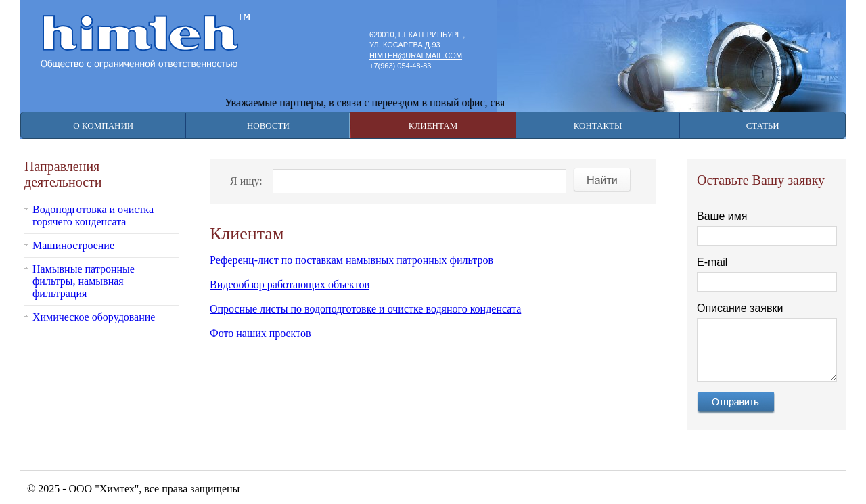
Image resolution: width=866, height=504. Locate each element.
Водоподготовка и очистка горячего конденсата (93, 215)
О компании (103, 125)
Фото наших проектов (260, 333)
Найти (602, 180)
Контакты (598, 125)
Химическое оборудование (94, 317)
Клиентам (433, 125)
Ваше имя (722, 216)
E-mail (712, 262)
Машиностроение (73, 245)
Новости (268, 125)
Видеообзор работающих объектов (290, 284)
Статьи (763, 125)
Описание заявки (740, 308)
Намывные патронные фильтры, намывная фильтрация (84, 281)
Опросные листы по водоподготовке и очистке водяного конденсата (365, 309)
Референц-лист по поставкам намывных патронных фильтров (351, 260)
